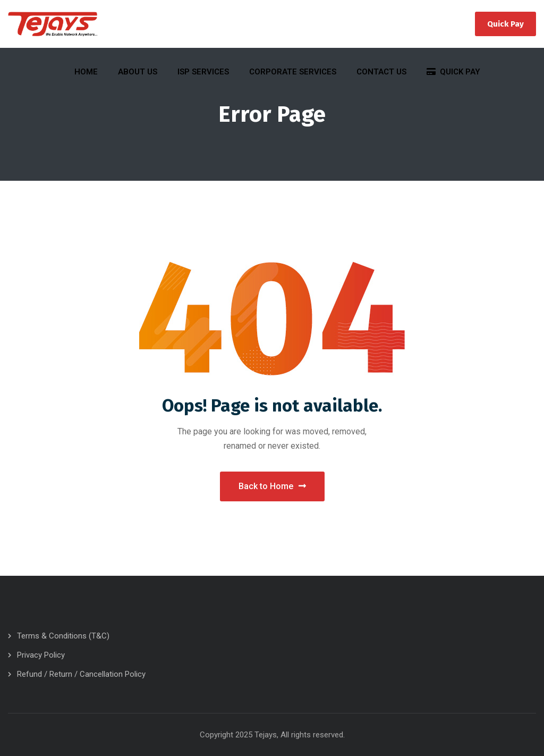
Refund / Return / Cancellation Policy (81, 674)
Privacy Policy (41, 655)
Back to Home (272, 486)
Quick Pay (505, 24)
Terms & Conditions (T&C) (63, 636)
